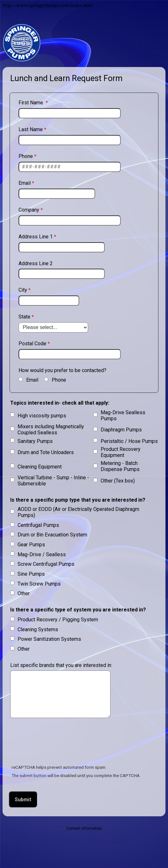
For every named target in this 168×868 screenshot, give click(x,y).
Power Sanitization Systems (49, 639)
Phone (26, 156)
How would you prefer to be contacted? (62, 370)
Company (29, 210)
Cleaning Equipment (40, 467)
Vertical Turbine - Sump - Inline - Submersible (53, 481)
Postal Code (32, 344)
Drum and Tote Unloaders (46, 452)
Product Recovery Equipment (121, 452)
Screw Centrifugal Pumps (46, 564)
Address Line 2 (36, 263)
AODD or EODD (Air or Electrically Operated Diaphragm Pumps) (78, 512)
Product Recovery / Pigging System (58, 620)
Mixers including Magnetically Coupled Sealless (51, 430)
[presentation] (58, 742)
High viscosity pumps (42, 416)
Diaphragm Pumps (121, 430)
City (23, 290)
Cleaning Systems (38, 629)
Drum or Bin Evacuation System (52, 535)
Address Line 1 (36, 237)
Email (25, 183)
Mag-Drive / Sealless (42, 554)
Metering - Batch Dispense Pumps (120, 466)
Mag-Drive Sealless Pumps (123, 415)
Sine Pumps (31, 574)
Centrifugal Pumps (38, 525)
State (24, 317)
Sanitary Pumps (35, 441)
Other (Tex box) (118, 481)
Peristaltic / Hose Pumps (129, 441)
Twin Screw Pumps (39, 584)
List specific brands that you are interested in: (61, 665)
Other (24, 593)
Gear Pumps (31, 545)
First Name (31, 103)
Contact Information (84, 828)
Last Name (31, 129)
